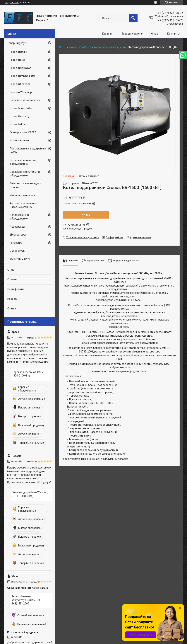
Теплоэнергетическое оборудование (24, 162)
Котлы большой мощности (110, 47)
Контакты (173, 34)
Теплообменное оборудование (20, 217)
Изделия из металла (22, 195)
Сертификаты (16, 289)
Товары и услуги (132, 34)
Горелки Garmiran (21, 68)
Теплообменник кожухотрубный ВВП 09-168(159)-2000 (26, 600)
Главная (107, 34)
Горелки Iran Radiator (23, 76)
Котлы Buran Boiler (80, 47)
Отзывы (12, 279)
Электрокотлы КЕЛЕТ (23, 132)
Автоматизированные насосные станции (24, 205)
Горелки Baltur (19, 52)
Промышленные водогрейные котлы (28, 150)
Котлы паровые (19, 140)
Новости (12, 299)
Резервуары (17, 227)
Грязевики (16, 243)
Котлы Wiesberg (19, 116)
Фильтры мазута (20, 259)
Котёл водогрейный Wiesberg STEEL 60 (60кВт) (30, 494)
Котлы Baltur (18, 124)
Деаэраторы (18, 235)
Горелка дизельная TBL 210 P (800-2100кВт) (31, 374)
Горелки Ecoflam (20, 84)
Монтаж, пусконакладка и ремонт (26, 185)
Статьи (12, 309)
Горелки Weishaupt (21, 92)
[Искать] (133, 18)
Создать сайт (12, 3)
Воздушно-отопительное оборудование (25, 174)
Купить (86, 215)
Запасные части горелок (25, 100)
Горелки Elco (18, 60)
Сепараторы (18, 251)
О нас (155, 34)
